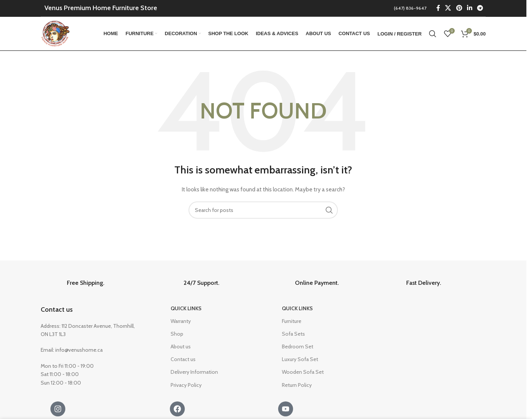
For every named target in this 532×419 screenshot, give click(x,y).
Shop (177, 334)
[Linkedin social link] (469, 8)
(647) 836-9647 (410, 8)
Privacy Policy (186, 385)
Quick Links (186, 308)
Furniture (292, 321)
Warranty (181, 321)
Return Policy (297, 385)
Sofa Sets (293, 334)
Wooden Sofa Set (303, 372)
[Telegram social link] (480, 8)
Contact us (57, 309)
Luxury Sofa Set (300, 359)
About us (181, 346)
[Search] (433, 34)
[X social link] (448, 8)
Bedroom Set (298, 346)
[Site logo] (56, 33)
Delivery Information (194, 372)
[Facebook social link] (438, 8)
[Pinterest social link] (459, 8)
